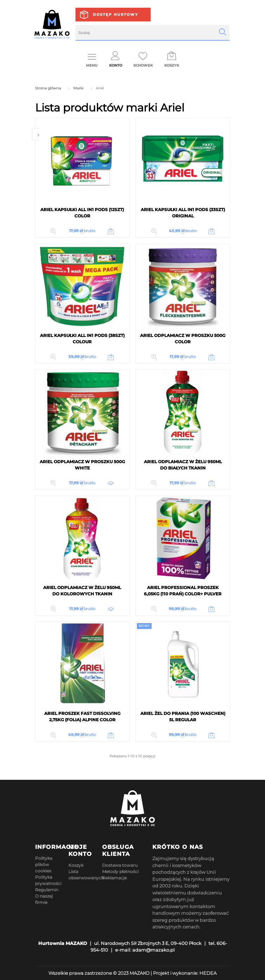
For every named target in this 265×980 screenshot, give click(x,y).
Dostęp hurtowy (116, 15)
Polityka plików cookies (44, 864)
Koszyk (76, 865)
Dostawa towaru (120, 865)
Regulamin (47, 890)
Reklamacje (114, 878)
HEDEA (208, 973)
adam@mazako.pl (154, 950)
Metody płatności (120, 871)
